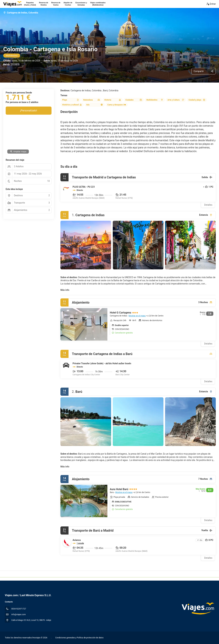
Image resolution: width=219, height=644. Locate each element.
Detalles (208, 205)
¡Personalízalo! (29, 111)
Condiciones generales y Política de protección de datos (79, 638)
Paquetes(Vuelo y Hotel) (30, 4)
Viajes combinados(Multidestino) (98, 4)
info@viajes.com (19, 614)
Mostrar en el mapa (137, 316)
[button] (67, 245)
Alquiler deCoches (68, 4)
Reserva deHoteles (44, 4)
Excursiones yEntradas (81, 4)
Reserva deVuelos (56, 4)
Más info (65, 290)
